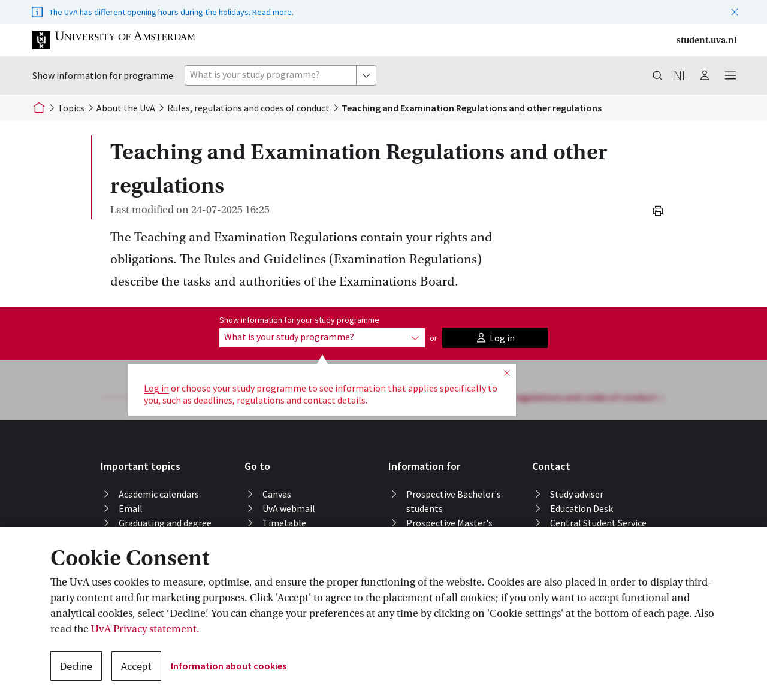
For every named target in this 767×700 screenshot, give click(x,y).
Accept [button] (136, 666)
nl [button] (681, 75)
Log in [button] (156, 388)
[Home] (39, 108)
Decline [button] (76, 666)
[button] (735, 10)
